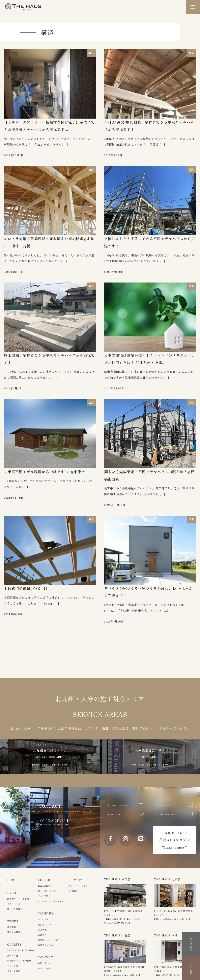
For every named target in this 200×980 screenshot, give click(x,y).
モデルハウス (14, 904)
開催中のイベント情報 (18, 899)
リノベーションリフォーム (51, 901)
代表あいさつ (44, 924)
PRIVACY (75, 880)
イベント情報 (191, 958)
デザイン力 (13, 966)
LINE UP (45, 880)
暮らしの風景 (14, 932)
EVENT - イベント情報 (127, 790)
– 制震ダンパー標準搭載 (19, 961)
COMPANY (46, 913)
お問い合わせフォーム (176, 810)
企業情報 (42, 930)
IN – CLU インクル (48, 891)
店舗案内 (42, 935)
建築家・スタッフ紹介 (49, 940)
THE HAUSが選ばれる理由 (21, 950)
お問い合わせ (44, 963)
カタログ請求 (176, 787)
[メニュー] (193, 7)
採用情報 (73, 891)
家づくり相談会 (15, 909)
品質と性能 (13, 955)
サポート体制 (14, 971)
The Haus (23, 7)
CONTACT (45, 957)
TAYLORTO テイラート (50, 886)
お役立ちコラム (46, 945)
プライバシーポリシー (79, 886)
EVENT (13, 893)
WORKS (13, 921)
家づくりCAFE (127, 806)
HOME (12, 880)
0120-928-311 (55, 801)
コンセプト (43, 919)
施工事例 (12, 927)
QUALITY (15, 944)
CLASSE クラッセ (48, 896)
